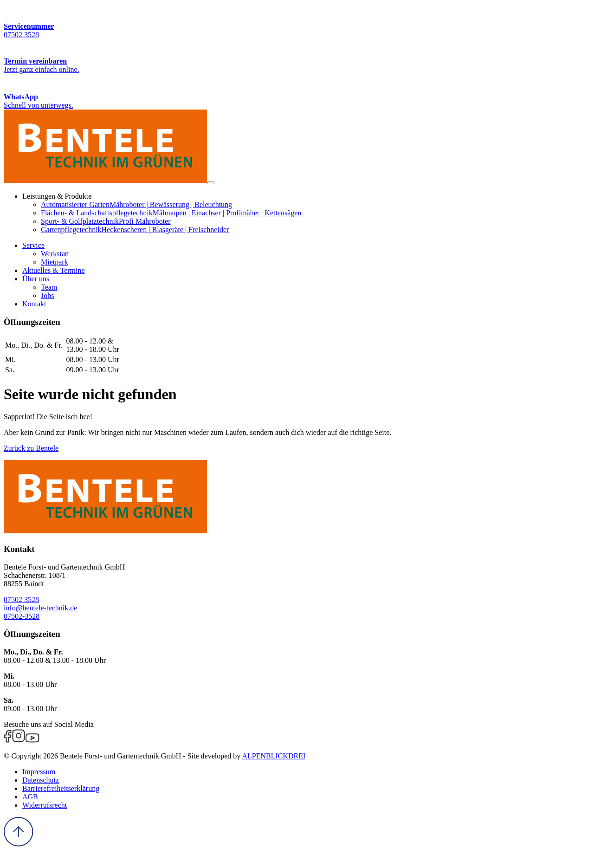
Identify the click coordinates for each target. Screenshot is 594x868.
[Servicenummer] (297, 21)
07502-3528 (22, 616)
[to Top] (18, 844)
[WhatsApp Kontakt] (297, 92)
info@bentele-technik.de (40, 608)
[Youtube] (32, 740)
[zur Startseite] (105, 180)
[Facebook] (8, 740)
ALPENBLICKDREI (274, 756)
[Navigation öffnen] (211, 183)
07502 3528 (21, 599)
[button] (33, 245)
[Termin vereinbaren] (297, 56)
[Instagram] (19, 740)
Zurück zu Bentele (31, 448)
